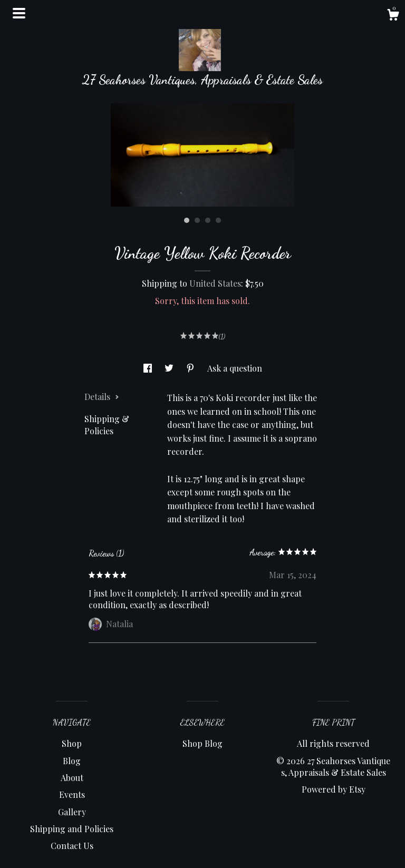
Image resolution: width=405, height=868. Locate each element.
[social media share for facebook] (149, 368)
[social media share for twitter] (170, 368)
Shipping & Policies (107, 425)
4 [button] (218, 220)
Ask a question (235, 368)
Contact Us (72, 846)
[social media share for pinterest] (191, 368)
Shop (72, 743)
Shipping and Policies (72, 829)
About (72, 778)
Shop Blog (202, 743)
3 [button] (208, 220)
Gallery (72, 812)
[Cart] (393, 16)
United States (215, 283)
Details (102, 397)
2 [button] (197, 220)
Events (72, 794)
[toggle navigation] (19, 13)
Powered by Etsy (334, 789)
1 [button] (187, 220)
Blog (72, 761)
